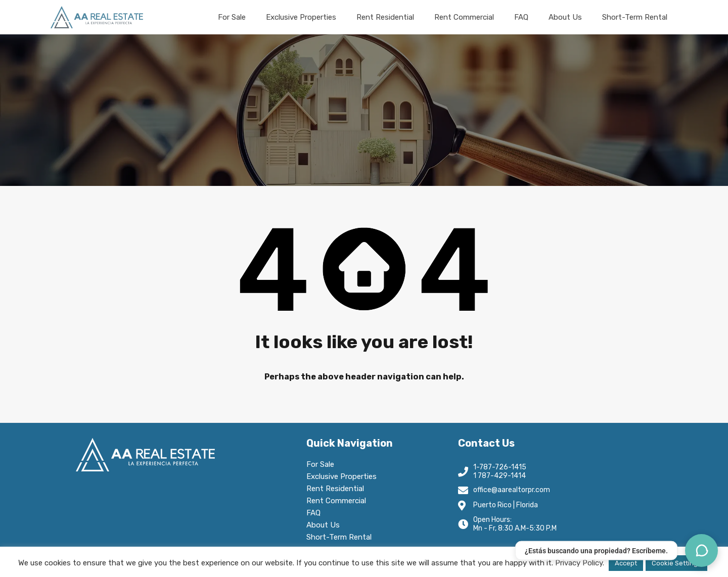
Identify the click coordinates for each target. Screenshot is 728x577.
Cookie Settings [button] (676, 563)
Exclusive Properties (301, 17)
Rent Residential (385, 17)
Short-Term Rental (635, 17)
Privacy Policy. (580, 563)
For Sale (232, 17)
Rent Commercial (464, 17)
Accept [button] (626, 563)
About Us (565, 17)
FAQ (521, 17)
